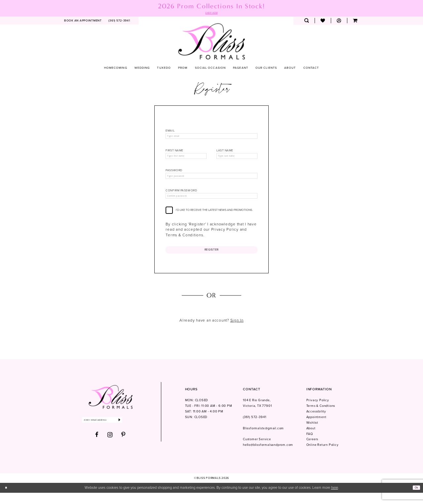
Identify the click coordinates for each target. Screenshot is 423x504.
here (335, 499)
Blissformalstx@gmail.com (263, 440)
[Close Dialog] (7, 499)
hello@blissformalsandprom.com (268, 456)
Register (212, 259)
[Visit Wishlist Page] (323, 22)
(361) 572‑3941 (254, 428)
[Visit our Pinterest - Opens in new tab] (123, 448)
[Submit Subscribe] (136, 432)
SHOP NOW (211, 13)
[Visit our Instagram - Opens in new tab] (110, 448)
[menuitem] (83, 22)
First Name (174, 154)
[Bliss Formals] (212, 42)
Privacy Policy (318, 411)
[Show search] (307, 22)
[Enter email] (110, 432)
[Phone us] (119, 22)
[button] (339, 22)
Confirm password (181, 197)
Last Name (225, 154)
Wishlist (312, 434)
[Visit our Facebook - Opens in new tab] (97, 448)
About (311, 440)
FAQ (310, 445)
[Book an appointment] (83, 22)
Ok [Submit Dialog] (415, 499)
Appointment (316, 428)
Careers (312, 451)
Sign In (237, 331)
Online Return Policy (323, 456)
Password (174, 175)
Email (170, 132)
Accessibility (316, 423)
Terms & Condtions (321, 417)
